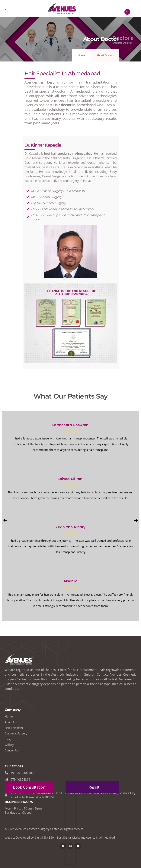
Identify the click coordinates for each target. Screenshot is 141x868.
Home (81, 55)
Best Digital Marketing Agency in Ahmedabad (86, 837)
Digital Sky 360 (44, 837)
